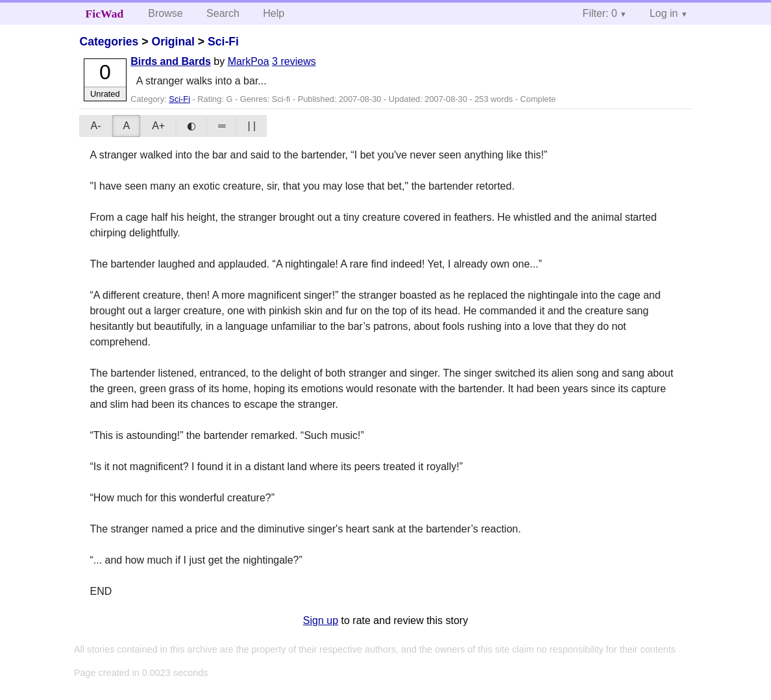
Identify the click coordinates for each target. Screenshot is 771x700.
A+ (158, 126)
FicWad (105, 14)
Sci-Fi (223, 42)
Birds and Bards (171, 61)
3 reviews (294, 61)
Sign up (321, 620)
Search (223, 13)
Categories (109, 42)
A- (95, 126)
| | (251, 126)
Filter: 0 (600, 13)
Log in (664, 13)
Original (173, 42)
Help (274, 13)
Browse (165, 13)
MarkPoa (249, 61)
